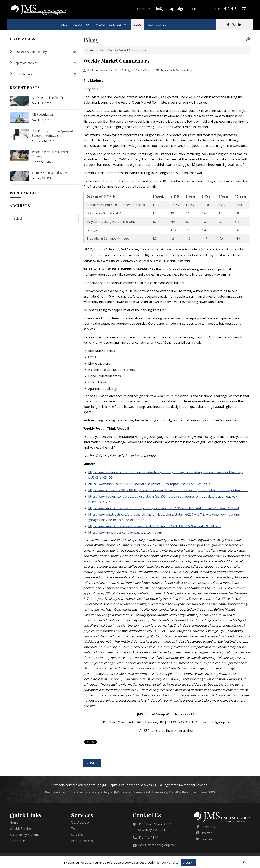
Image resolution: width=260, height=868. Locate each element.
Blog (101, 50)
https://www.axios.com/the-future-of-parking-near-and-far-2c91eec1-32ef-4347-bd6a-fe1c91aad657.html (163, 508)
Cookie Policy (170, 862)
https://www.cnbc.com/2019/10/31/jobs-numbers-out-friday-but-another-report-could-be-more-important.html (168, 490)
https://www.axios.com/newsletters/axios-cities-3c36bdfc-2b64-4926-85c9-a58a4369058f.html (155, 526)
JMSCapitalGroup (142, 70)
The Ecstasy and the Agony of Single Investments (52, 133)
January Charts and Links (50, 173)
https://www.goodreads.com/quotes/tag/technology (125, 532)
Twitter (207, 833)
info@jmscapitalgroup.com (175, 9)
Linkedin (208, 839)
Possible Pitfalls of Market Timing (50, 154)
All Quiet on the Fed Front (50, 98)
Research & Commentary (176, 70)
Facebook (208, 827)
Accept (189, 862)
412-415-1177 (235, 9)
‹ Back (92, 763)
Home (90, 50)
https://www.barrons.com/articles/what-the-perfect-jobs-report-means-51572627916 (149, 484)
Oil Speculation (42, 114)
